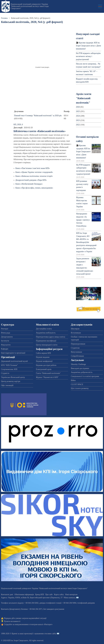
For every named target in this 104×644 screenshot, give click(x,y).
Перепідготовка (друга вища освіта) (50, 337)
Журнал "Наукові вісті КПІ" (47, 377)
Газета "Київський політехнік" (48, 373)
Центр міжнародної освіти (47, 345)
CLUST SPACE (77, 384)
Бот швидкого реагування (54, 609)
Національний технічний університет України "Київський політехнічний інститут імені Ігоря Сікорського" (30, 6)
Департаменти (7, 337)
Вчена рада (6, 333)
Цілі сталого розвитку (80, 388)
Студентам (75, 348)
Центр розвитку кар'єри (11, 381)
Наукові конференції (44, 361)
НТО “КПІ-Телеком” (9, 365)
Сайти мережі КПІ (43, 353)
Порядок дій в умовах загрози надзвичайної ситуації (25, 618)
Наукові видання (43, 357)
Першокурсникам (78, 344)
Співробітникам (77, 356)
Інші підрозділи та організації (13, 353)
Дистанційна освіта (44, 329)
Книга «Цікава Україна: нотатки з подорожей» (34, 172)
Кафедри (5, 349)
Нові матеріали (71, 594)
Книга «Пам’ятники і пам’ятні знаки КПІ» (33, 168)
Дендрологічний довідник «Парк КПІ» (31, 180)
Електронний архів (44, 369)
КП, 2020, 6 (18, 124)
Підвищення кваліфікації (46, 341)
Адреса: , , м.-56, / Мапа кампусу (38, 598)
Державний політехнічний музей (14, 361)
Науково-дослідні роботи (46, 365)
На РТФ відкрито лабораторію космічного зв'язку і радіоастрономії (88, 56)
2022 (78, 125)
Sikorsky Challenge (78, 364)
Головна (4, 18)
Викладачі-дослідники (80, 368)
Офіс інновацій (7, 385)
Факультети (6, 345)
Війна (73, 380)
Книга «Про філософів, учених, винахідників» (34, 188)
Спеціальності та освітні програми (85, 376)
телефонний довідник (86, 603)
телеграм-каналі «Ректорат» (41, 624)
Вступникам (76, 333)
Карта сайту (59, 594)
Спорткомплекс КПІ (9, 369)
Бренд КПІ (40, 594)
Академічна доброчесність (82, 372)
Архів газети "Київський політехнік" (84, 98)
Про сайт (49, 594)
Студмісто (5, 373)
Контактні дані (7, 594)
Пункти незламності (12, 621)
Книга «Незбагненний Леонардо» (29, 184)
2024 (78, 116)
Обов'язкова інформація (24, 594)
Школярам (75, 329)
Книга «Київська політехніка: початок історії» (34, 176)
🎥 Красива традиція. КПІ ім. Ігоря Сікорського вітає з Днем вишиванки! (88, 46)
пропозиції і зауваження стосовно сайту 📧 (42, 634)
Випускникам (76, 352)
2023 (78, 120)
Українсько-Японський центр (13, 377)
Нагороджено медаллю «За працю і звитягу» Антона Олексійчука (83, 220)
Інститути (5, 341)
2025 (78, 111)
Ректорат (5, 329)
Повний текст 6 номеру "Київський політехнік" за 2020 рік (38, 116)
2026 (78, 107)
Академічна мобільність (46, 333)
